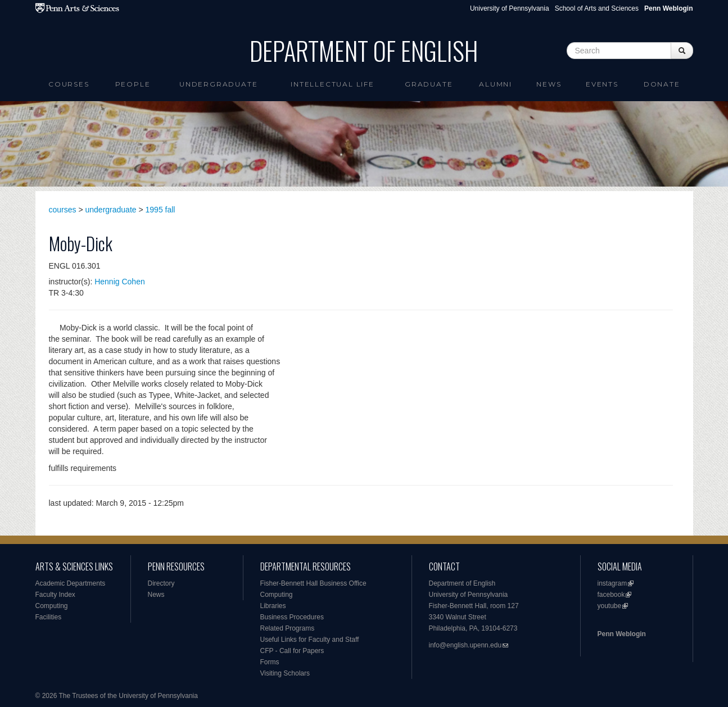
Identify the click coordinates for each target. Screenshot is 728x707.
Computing (52, 606)
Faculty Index (55, 595)
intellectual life (333, 84)
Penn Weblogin (622, 634)
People (133, 84)
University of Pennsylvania (510, 8)
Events (602, 84)
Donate (662, 84)
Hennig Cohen (120, 282)
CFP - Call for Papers (292, 651)
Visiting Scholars (285, 673)
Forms (270, 662)
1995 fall (160, 210)
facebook (611, 595)
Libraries (273, 606)
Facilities (49, 617)
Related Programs (288, 628)
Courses (69, 84)
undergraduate (111, 210)
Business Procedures (292, 617)
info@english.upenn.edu (465, 645)
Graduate (429, 84)
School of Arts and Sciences (597, 8)
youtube (610, 606)
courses (63, 210)
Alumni (496, 84)
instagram (612, 583)
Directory (161, 583)
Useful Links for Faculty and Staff (310, 640)
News (549, 84)
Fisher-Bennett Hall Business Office (313, 583)
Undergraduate (218, 84)
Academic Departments (71, 583)
